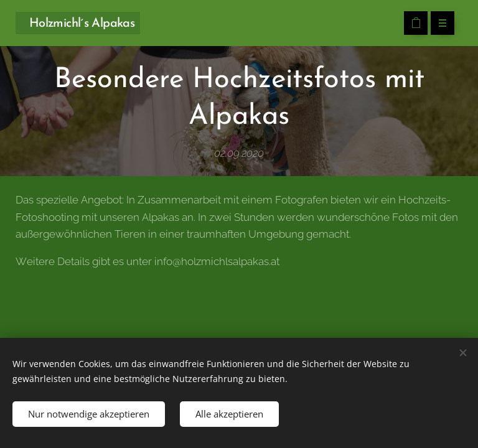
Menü (438, 24)
